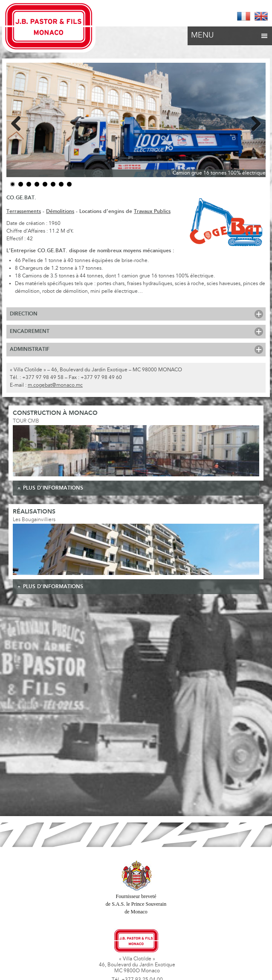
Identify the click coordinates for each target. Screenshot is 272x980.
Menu (230, 33)
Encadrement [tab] (30, 331)
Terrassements (24, 211)
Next (253, 122)
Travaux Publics (152, 211)
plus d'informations (53, 488)
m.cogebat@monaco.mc (55, 385)
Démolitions (60, 211)
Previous (19, 122)
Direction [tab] (24, 314)
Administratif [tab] (30, 349)
